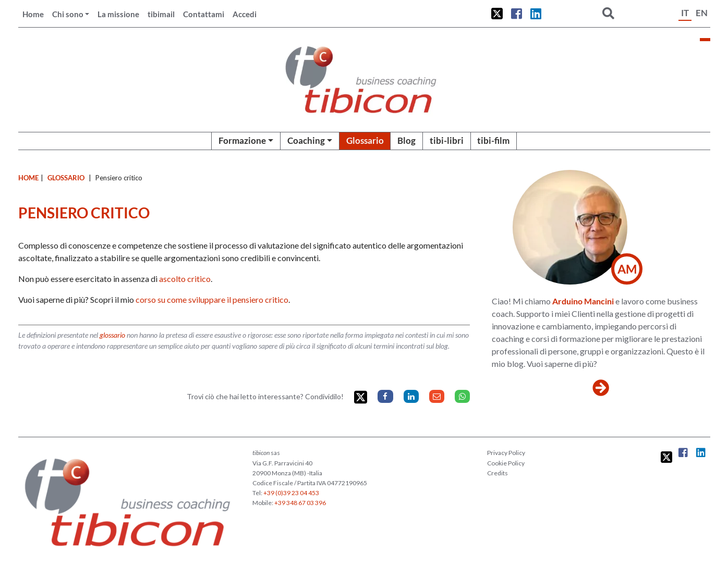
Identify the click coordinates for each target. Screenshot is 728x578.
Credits (498, 473)
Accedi (245, 14)
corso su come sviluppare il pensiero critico (212, 299)
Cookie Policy (506, 463)
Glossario (365, 140)
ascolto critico (185, 279)
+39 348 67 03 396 (300, 503)
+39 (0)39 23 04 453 (291, 493)
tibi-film (493, 140)
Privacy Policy (506, 453)
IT (685, 13)
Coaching (306, 140)
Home (33, 14)
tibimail (161, 14)
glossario (112, 335)
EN (702, 13)
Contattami (204, 14)
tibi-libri (447, 140)
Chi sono (68, 14)
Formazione (242, 140)
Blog (407, 140)
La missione (118, 14)
